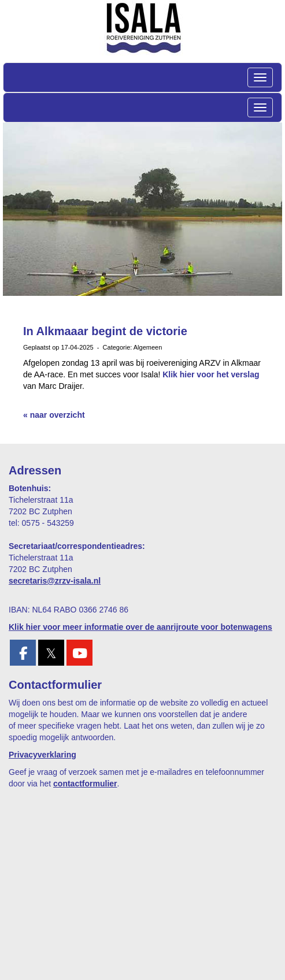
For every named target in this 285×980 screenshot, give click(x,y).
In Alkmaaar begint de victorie (105, 331)
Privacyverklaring (42, 755)
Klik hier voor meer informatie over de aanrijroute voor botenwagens (140, 627)
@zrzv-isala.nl (55, 581)
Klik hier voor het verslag (211, 374)
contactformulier (85, 784)
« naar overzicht (54, 415)
